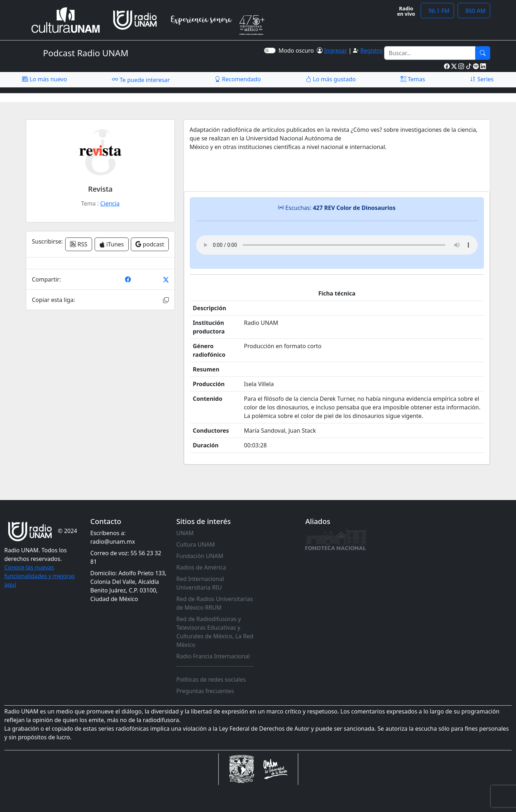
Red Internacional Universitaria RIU (200, 583)
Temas (413, 79)
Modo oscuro (298, 51)
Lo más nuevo (44, 79)
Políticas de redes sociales (211, 679)
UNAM (185, 533)
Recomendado (238, 79)
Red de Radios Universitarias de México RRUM (215, 603)
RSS (79, 244)
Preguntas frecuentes (205, 691)
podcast (150, 244)
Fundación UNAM (200, 556)
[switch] (270, 51)
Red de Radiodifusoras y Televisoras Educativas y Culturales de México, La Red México (215, 632)
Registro (371, 51)
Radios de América (201, 567)
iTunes (112, 244)
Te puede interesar (141, 80)
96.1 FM (437, 11)
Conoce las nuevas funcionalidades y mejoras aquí (39, 576)
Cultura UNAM (196, 544)
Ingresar (335, 51)
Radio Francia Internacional (213, 656)
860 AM (474, 11)
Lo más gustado (331, 79)
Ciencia (110, 203)
